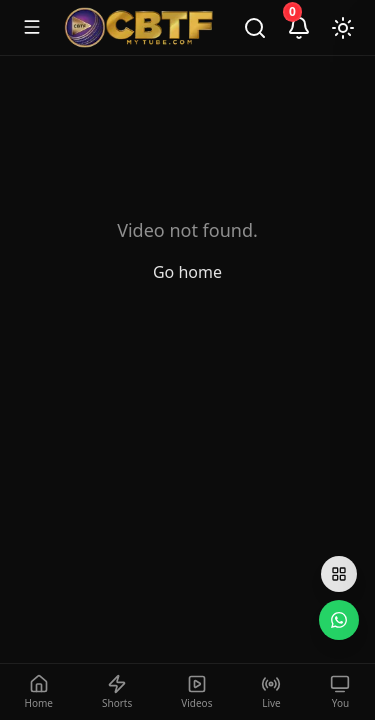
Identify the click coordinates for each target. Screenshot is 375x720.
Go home (187, 272)
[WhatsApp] (339, 620)
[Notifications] (299, 28)
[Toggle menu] (32, 27)
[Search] (255, 28)
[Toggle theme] (343, 28)
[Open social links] (339, 574)
